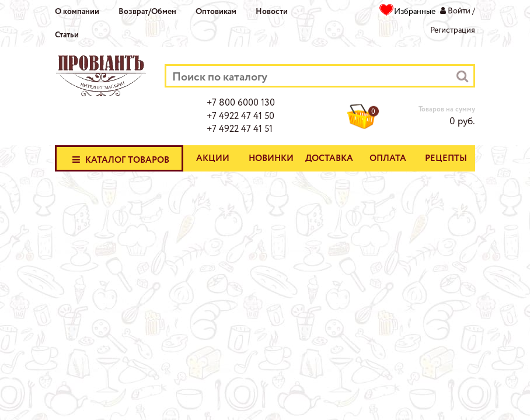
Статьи (67, 35)
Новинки (271, 159)
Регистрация (453, 30)
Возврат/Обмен (147, 12)
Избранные (415, 12)
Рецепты (446, 159)
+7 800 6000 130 (241, 103)
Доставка (329, 159)
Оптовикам (216, 12)
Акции (213, 159)
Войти (459, 11)
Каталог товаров (119, 159)
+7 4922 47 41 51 (240, 129)
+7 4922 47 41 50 (240, 117)
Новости (272, 12)
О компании (77, 12)
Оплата (388, 159)
